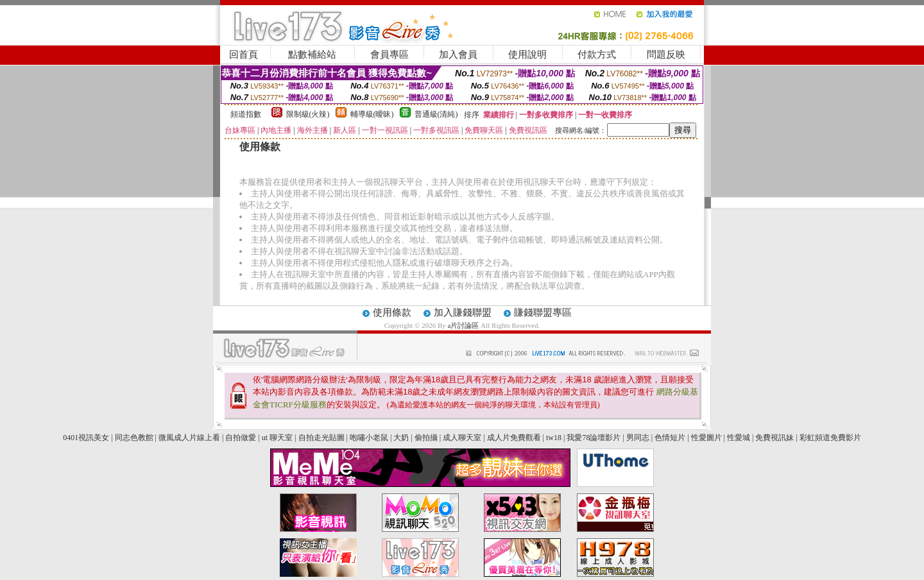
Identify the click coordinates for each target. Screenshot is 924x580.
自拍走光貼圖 (321, 438)
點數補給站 (312, 55)
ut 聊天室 (278, 438)
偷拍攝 (426, 438)
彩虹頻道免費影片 (830, 438)
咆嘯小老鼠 (369, 438)
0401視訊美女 (86, 438)
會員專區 (389, 55)
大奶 (401, 438)
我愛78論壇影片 (594, 438)
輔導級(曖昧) (372, 114)
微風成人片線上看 (189, 438)
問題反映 (666, 55)
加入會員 (458, 55)
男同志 (638, 438)
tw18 (554, 438)
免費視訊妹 (774, 438)
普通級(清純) (436, 114)
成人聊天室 (462, 438)
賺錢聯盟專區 (543, 312)
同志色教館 (134, 438)
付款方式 (597, 55)
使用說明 (527, 55)
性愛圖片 (706, 438)
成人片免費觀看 (514, 438)
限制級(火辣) (308, 114)
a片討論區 (465, 325)
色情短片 (670, 438)
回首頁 (244, 55)
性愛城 (739, 438)
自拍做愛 (241, 438)
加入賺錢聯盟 (463, 312)
